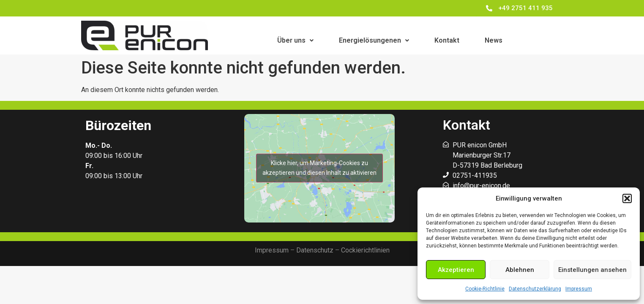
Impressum (579, 289)
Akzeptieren (456, 270)
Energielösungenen (374, 40)
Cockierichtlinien (365, 250)
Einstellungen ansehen (592, 270)
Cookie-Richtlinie (485, 289)
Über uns (295, 40)
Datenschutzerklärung (535, 289)
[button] (627, 198)
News (494, 40)
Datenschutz (315, 250)
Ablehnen (520, 270)
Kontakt (447, 40)
